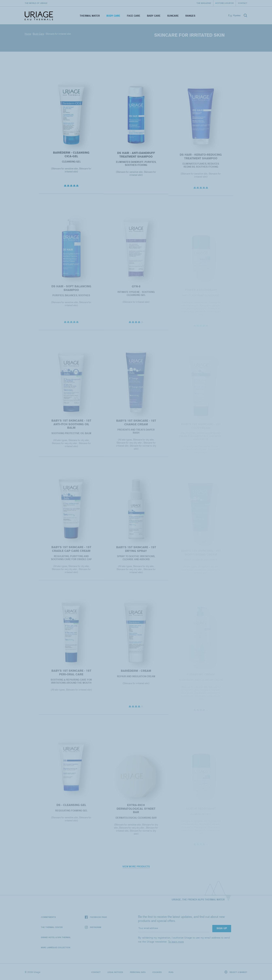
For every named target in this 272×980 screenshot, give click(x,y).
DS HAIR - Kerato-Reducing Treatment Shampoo (201, 160)
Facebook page (96, 917)
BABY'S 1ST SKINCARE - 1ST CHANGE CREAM (136, 426)
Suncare (173, 16)
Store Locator (225, 3)
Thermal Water (90, 16)
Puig (171, 972)
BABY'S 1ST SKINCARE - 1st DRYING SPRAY (136, 553)
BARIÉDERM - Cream (136, 674)
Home (28, 34)
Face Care (134, 16)
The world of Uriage (36, 3)
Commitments (48, 917)
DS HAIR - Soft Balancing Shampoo (71, 292)
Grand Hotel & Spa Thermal (56, 937)
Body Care (113, 16)
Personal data (138, 972)
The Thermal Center (52, 927)
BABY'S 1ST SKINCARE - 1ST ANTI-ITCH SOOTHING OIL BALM (71, 428)
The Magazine (204, 3)
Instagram (93, 927)
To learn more (176, 942)
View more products (136, 866)
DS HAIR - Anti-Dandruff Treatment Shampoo (136, 157)
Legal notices (115, 972)
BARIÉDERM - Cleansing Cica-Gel (71, 156)
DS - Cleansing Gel (71, 809)
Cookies (157, 972)
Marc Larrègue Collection (56, 947)
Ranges (190, 16)
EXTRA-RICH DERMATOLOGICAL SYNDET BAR (136, 812)
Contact (243, 3)
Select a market (236, 972)
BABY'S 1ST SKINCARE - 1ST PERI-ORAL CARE (71, 676)
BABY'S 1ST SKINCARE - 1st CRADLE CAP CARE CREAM (71, 553)
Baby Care (154, 16)
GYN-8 (136, 290)
